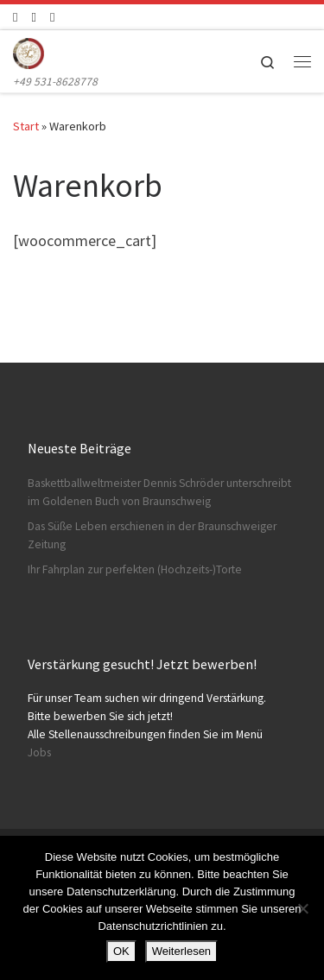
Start (26, 126)
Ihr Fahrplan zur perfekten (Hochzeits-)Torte (135, 569)
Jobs (39, 752)
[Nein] (302, 908)
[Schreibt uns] (52, 17)
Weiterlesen (181, 951)
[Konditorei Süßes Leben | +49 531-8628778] (29, 51)
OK (121, 951)
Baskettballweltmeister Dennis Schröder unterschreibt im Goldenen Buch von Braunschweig (159, 492)
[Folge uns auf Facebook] (15, 17)
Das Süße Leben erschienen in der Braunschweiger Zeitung (152, 535)
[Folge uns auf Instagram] (33, 17)
